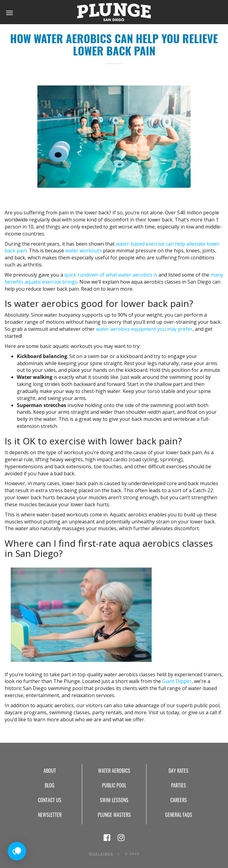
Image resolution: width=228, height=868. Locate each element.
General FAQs (179, 815)
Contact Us (50, 800)
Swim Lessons (114, 800)
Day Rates (179, 771)
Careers (179, 800)
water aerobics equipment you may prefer (144, 329)
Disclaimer (101, 854)
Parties (179, 785)
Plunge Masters (114, 815)
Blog (50, 785)
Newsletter (50, 815)
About (50, 771)
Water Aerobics (114, 771)
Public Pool (114, 785)
